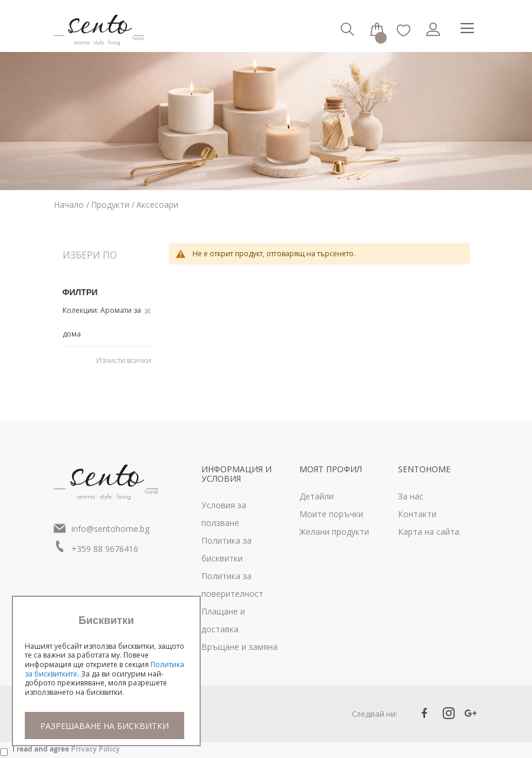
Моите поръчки (331, 514)
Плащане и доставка (223, 620)
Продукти (111, 205)
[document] (106, 677)
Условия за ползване (224, 514)
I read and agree (66, 749)
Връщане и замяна (239, 647)
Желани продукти (334, 532)
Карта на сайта (429, 532)
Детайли (316, 496)
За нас (411, 496)
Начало (70, 205)
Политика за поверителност (232, 585)
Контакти (417, 514)
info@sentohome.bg (110, 529)
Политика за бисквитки (226, 549)
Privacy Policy (95, 749)
